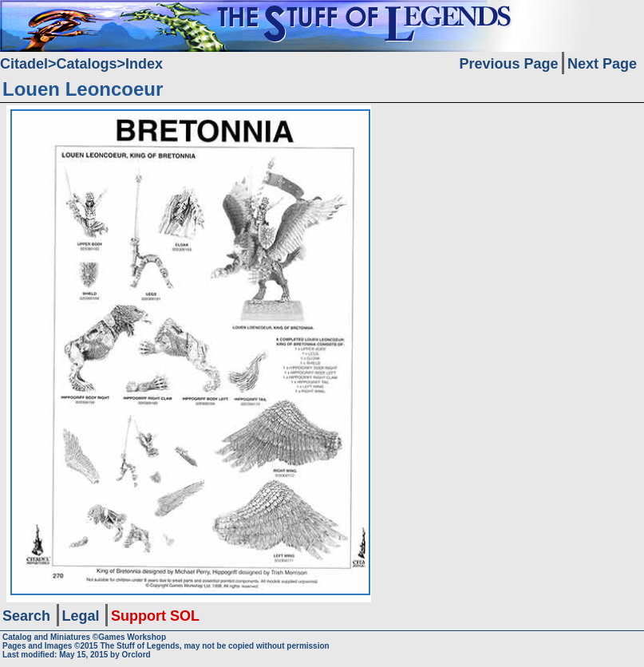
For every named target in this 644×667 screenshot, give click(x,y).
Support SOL (155, 616)
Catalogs (87, 64)
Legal (81, 616)
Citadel (24, 64)
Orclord (136, 655)
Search (26, 616)
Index (144, 64)
